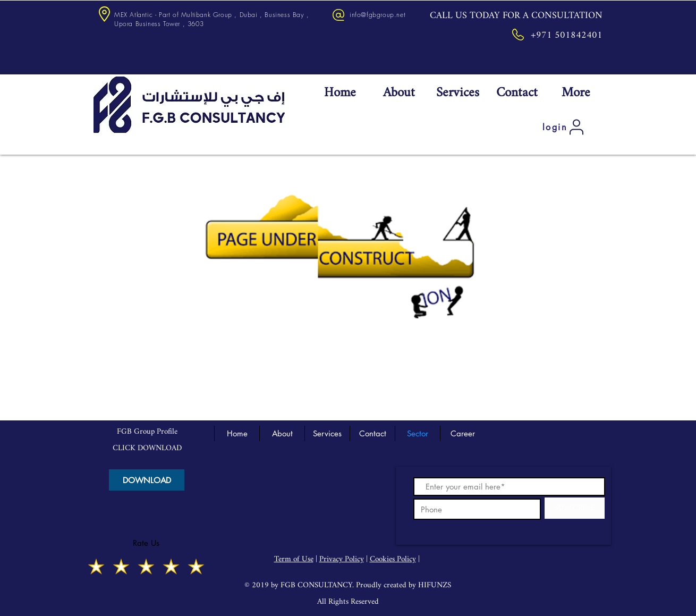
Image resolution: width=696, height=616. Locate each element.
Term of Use (294, 559)
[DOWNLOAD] (147, 480)
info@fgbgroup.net (377, 15)
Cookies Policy (393, 559)
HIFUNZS (435, 585)
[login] (564, 127)
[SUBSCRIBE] (575, 508)
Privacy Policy (342, 559)
